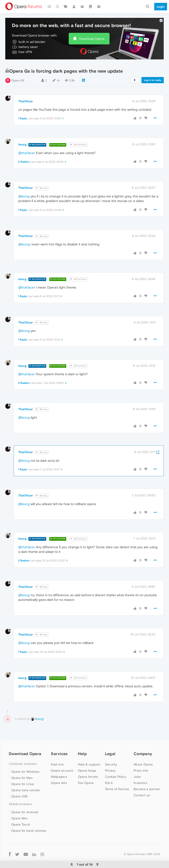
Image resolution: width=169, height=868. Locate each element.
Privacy (110, 763)
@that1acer (27, 145)
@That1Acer (79, 137)
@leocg (42, 180)
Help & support (89, 756)
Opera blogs (87, 763)
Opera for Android (25, 804)
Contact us (142, 787)
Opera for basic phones (29, 822)
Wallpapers (59, 769)
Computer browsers (23, 756)
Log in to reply (153, 72)
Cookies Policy (116, 769)
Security (111, 756)
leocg (22, 136)
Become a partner (147, 781)
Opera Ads (59, 775)
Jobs (137, 769)
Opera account (62, 763)
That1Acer (26, 93)
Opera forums (88, 769)
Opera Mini (19, 810)
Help (82, 746)
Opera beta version (26, 782)
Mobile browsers (20, 796)
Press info (141, 763)
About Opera (143, 756)
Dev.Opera (86, 775)
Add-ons (57, 756)
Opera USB (19, 788)
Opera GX (18, 73)
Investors (140, 775)
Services (59, 746)
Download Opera (92, 30)
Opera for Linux (23, 776)
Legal (110, 746)
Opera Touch (21, 816)
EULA (109, 775)
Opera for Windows (25, 764)
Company (143, 746)
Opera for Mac (22, 770)
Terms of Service (117, 781)
